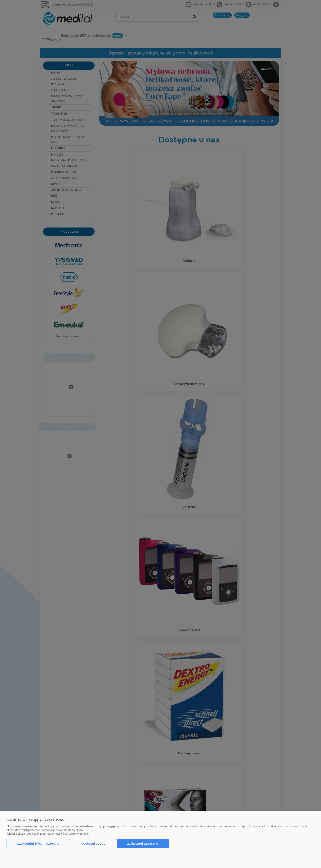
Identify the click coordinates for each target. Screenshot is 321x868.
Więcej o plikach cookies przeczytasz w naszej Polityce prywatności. (48, 834)
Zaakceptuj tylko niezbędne (38, 844)
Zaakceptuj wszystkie (143, 844)
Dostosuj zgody (93, 844)
